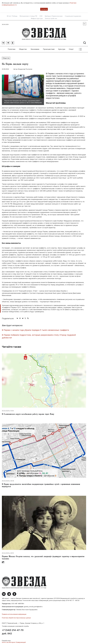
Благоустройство (51, 18)
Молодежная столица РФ (28, 16)
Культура (62, 48)
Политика (11, 48)
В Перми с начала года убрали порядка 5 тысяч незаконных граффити (35, 329)
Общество (23, 48)
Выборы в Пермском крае (54, 16)
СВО (41, 16)
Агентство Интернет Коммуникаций (14, 641)
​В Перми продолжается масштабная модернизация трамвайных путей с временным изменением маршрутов (41, 484)
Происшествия (49, 48)
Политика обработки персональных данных (16, 617)
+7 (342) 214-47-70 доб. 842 (13, 631)
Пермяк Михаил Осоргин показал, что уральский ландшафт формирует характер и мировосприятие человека (43, 557)
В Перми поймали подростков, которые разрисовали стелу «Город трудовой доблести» (39, 335)
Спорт (71, 48)
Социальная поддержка (73, 16)
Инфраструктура (37, 18)
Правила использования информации (14, 613)
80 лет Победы (12, 16)
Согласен (44, 9)
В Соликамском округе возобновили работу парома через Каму (28, 413)
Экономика (35, 48)
